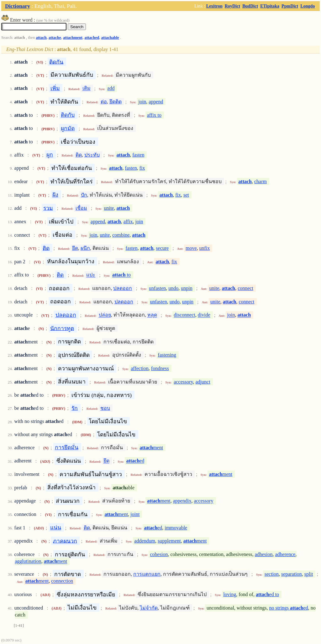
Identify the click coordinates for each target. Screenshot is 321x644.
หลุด (152, 315)
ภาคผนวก (65, 541)
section (272, 574)
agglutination (28, 562)
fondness (160, 368)
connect (245, 288)
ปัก (84, 195)
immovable (176, 528)
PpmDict (290, 6)
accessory (183, 382)
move (191, 248)
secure (162, 248)
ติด (79, 155)
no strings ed (288, 608)
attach (41, 38)
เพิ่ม (55, 88)
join (142, 102)
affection (140, 368)
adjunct (203, 382)
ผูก (50, 155)
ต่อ (104, 102)
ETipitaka (270, 6)
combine (121, 235)
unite (109, 208)
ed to (267, 594)
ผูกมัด (68, 128)
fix (142, 168)
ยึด (75, 248)
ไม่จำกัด (149, 608)
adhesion (264, 554)
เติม (87, 88)
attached (92, 38)
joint (135, 514)
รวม (48, 208)
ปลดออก (123, 288)
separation (292, 574)
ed (135, 461)
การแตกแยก (147, 574)
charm (260, 181)
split (309, 574)
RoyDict (232, 6)
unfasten (157, 288)
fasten (138, 155)
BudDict (250, 6)
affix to (154, 115)
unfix (204, 248)
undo (173, 288)
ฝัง (55, 195)
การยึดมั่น (67, 447)
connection (62, 581)
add (111, 88)
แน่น (56, 528)
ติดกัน (56, 62)
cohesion (159, 554)
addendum (145, 541)
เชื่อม (81, 208)
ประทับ (92, 155)
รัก (75, 408)
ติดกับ (68, 115)
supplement (169, 541)
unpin (187, 288)
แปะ (91, 275)
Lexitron (214, 6)
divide (204, 315)
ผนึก (85, 248)
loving (230, 594)
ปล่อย (105, 315)
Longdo (308, 6)
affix (128, 222)
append (156, 102)
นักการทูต (62, 328)
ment (152, 448)
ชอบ (105, 408)
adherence (285, 554)
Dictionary (18, 6)
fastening (167, 355)
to (121, 275)
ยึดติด (116, 102)
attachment (73, 38)
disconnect (184, 315)
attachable (110, 38)
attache (55, 38)
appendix (182, 501)
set (186, 195)
